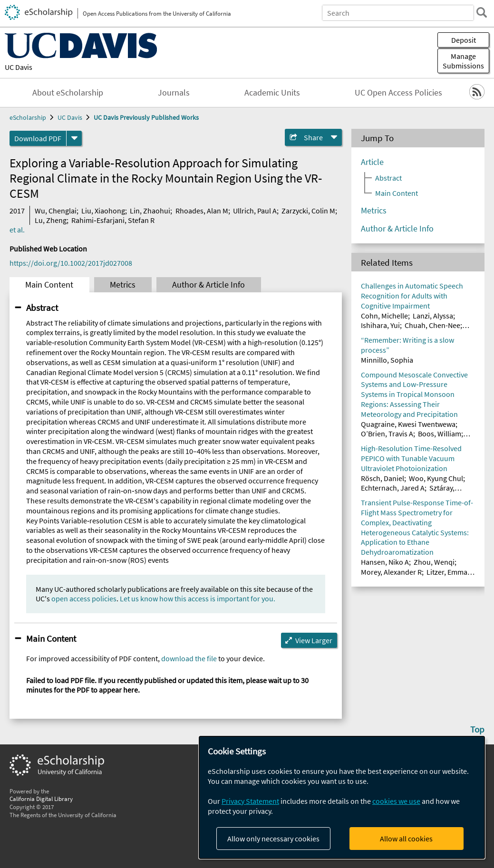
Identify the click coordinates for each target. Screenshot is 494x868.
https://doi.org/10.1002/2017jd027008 (71, 263)
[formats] (74, 138)
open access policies (84, 598)
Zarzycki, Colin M (308, 211)
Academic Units (272, 93)
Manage (463, 61)
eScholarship (28, 117)
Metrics (123, 285)
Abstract (42, 308)
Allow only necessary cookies (273, 839)
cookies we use (396, 801)
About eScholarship (68, 93)
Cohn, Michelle (384, 316)
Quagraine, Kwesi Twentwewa (408, 424)
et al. (17, 230)
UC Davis (19, 67)
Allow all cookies (406, 839)
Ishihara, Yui (380, 325)
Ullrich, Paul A (255, 211)
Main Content (49, 285)
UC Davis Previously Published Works (146, 117)
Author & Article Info (208, 285)
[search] (482, 12)
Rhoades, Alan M (202, 211)
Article (372, 162)
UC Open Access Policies (398, 93)
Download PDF (38, 138)
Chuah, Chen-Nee (432, 325)
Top (477, 729)
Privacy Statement (250, 801)
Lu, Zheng (51, 220)
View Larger (314, 640)
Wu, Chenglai (56, 211)
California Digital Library (41, 799)
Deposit (464, 40)
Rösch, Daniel (383, 478)
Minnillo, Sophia (387, 360)
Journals (174, 93)
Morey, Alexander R (391, 572)
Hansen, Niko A (385, 562)
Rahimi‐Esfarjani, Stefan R (113, 220)
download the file (189, 658)
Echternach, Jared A (393, 488)
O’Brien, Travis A (387, 434)
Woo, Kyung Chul (436, 478)
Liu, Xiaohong (103, 211)
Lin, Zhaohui (150, 211)
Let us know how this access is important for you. (198, 598)
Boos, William (440, 434)
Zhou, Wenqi (434, 562)
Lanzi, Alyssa (433, 316)
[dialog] (342, 797)
